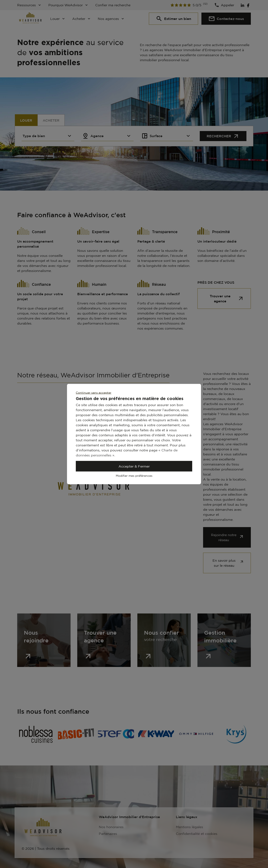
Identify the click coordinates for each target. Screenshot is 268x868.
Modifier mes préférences (134, 476)
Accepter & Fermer (134, 466)
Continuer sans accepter (94, 393)
